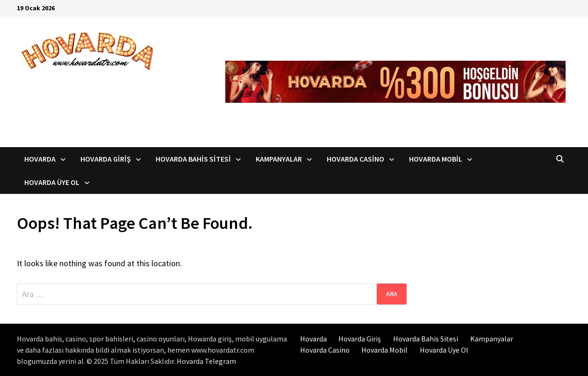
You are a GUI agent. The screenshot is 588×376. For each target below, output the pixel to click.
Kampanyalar (279, 159)
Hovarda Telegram (206, 361)
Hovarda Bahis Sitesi (193, 159)
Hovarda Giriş (106, 159)
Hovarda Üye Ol (52, 182)
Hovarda (40, 159)
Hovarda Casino (355, 159)
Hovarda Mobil (436, 159)
